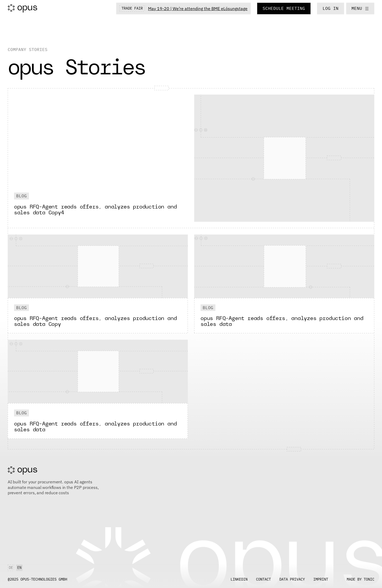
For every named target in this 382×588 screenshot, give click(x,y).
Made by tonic (361, 579)
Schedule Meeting (284, 8)
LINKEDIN (239, 579)
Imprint (321, 579)
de (11, 568)
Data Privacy (292, 579)
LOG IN (331, 8)
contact (263, 579)
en (19, 568)
